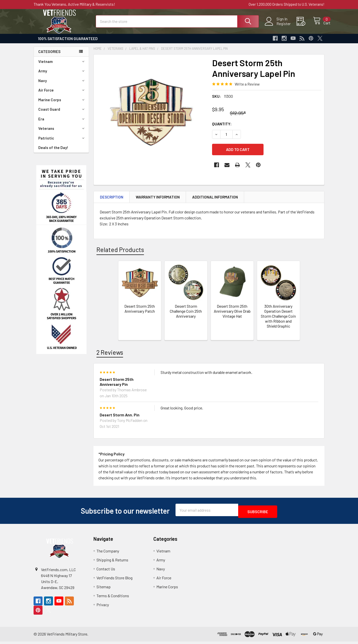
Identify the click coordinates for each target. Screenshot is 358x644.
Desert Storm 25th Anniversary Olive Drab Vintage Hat (232, 316)
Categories (49, 56)
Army (62, 75)
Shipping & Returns (112, 563)
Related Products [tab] (120, 254)
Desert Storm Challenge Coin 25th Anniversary (186, 316)
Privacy (103, 607)
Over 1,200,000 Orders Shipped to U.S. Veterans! (287, 4)
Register (278, 26)
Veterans (62, 133)
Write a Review (247, 88)
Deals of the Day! (53, 152)
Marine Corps (62, 104)
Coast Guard (62, 114)
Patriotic (62, 143)
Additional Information (215, 201)
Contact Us (106, 571)
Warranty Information (158, 201)
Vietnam (62, 66)
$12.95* (238, 117)
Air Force (62, 95)
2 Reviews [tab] (110, 357)
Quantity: (222, 128)
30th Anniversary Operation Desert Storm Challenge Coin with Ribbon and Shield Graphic (278, 321)
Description (112, 201)
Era (62, 123)
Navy (62, 85)
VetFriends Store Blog (114, 580)
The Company (108, 554)
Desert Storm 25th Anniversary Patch (140, 313)
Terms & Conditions (113, 598)
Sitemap (104, 589)
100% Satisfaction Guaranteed (68, 43)
